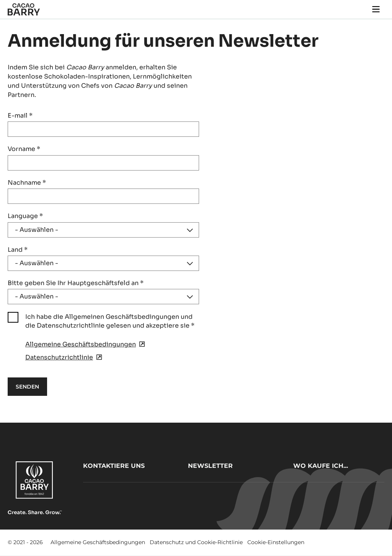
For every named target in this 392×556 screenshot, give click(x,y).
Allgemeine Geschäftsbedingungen (98, 542)
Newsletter (210, 466)
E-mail (20, 116)
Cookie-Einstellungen (276, 542)
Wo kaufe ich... (321, 466)
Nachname (27, 183)
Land (18, 250)
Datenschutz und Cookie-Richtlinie (196, 542)
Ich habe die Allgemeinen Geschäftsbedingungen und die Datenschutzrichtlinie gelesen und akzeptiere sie (110, 321)
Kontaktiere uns (114, 466)
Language (25, 216)
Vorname (24, 149)
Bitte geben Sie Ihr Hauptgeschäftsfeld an (76, 283)
